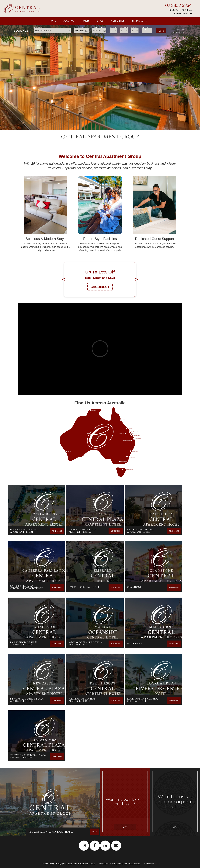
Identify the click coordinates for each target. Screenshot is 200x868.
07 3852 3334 (178, 5)
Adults (113, 27)
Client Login (180, 30)
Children (124, 27)
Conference (118, 21)
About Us (69, 21)
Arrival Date (79, 27)
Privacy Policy (48, 864)
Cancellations (179, 32)
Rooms (134, 27)
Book (161, 31)
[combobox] (52, 31)
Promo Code (145, 27)
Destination (39, 27)
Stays (100, 21)
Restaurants (139, 21)
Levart (157, 864)
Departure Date (99, 27)
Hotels (86, 21)
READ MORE (57, 531)
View (125, 827)
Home (53, 21)
